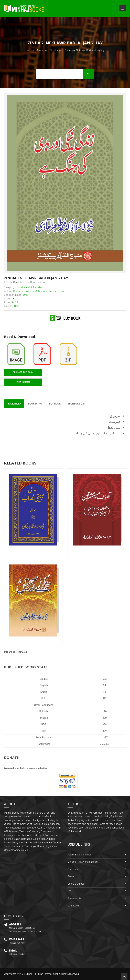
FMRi (70, 891)
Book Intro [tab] (35, 404)
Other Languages (44, 705)
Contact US (73, 906)
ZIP (44, 731)
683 (105, 679)
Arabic (44, 692)
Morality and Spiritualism (50, 50)
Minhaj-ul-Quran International (83, 862)
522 (105, 698)
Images (44, 718)
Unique (44, 679)
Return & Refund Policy (79, 855)
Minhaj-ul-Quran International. (42, 974)
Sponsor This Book (23, 372)
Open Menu (123, 8)
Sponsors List (75, 898)
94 (105, 685)
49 (105, 692)
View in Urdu (23, 382)
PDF (44, 724)
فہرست (115, 422)
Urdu (44, 698)
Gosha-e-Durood (76, 884)
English (44, 685)
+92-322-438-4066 (17, 943)
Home (29, 50)
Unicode (44, 711)
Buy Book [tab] (55, 404)
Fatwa (71, 876)
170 (105, 711)
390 (105, 718)
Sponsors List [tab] (77, 404)
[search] (64, 75)
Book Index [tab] (14, 404)
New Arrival (16, 652)
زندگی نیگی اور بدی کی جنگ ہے (96, 433)
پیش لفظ (114, 427)
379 (105, 731)
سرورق (115, 416)
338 (105, 724)
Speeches (73, 869)
